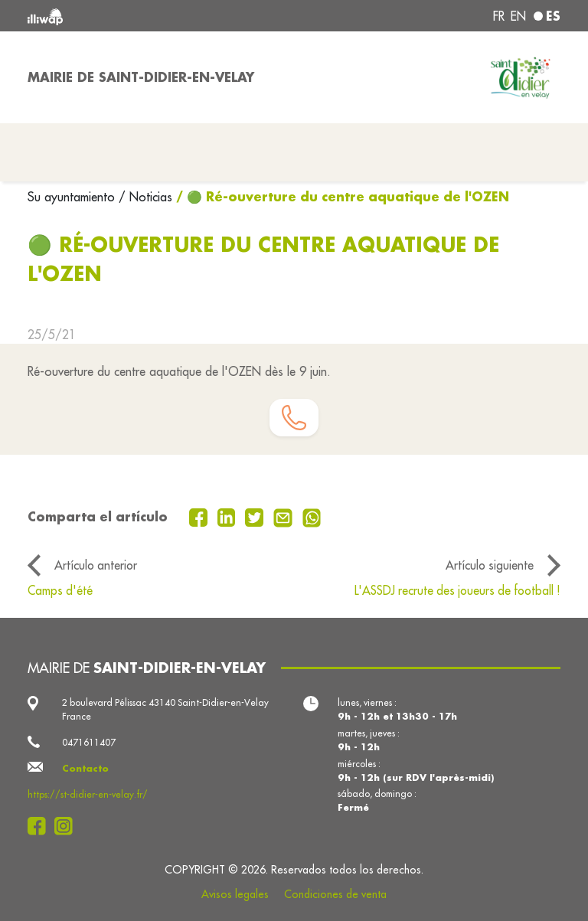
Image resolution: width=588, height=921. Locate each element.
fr (499, 16)
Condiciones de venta (335, 894)
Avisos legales (235, 894)
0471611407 (89, 742)
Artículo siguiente (490, 565)
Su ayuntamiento (73, 197)
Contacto (85, 768)
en (518, 16)
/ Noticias (145, 197)
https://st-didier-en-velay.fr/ (88, 794)
